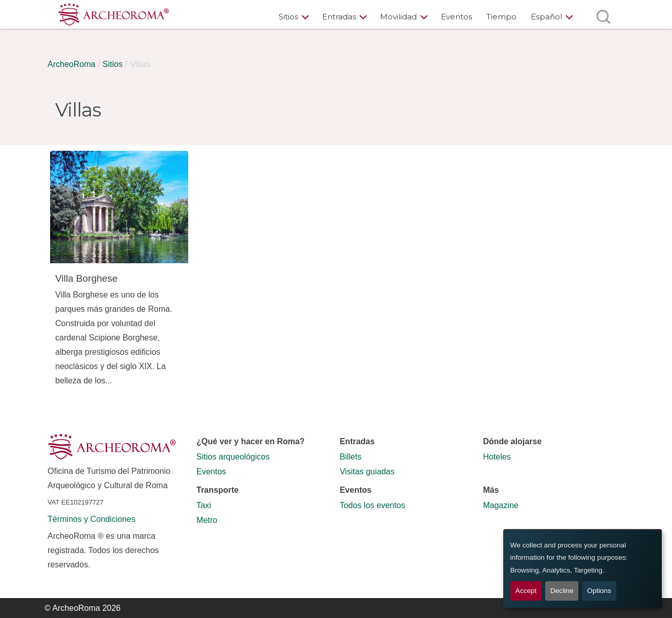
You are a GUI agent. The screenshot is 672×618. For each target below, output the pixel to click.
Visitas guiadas (367, 472)
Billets (351, 457)
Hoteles (497, 457)
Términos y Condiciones (92, 519)
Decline (562, 591)
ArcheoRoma (71, 64)
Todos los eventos (372, 505)
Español (546, 17)
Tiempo (501, 17)
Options (599, 591)
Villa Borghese (86, 278)
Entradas (339, 17)
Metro (207, 520)
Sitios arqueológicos (233, 457)
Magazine (500, 505)
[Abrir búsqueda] (603, 17)
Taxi (204, 505)
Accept (526, 591)
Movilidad (398, 17)
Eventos (456, 17)
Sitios (288, 17)
